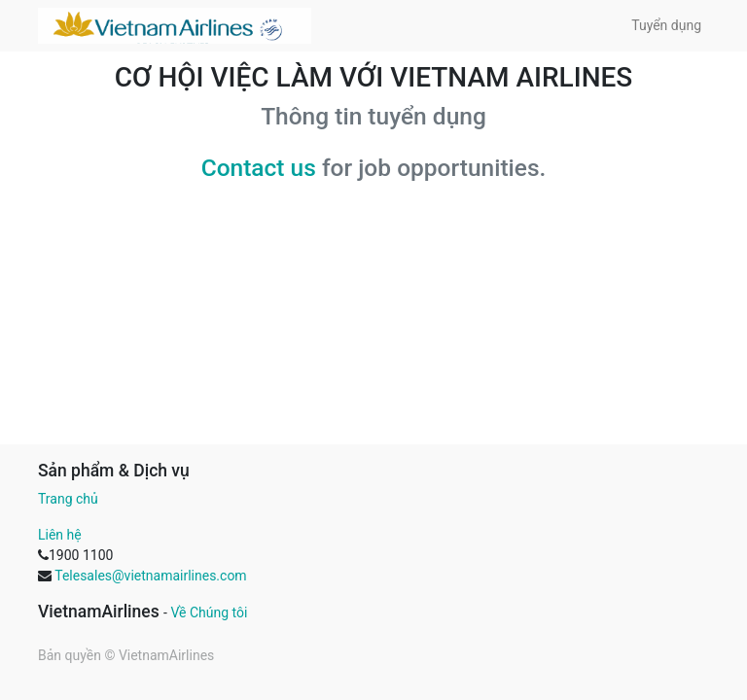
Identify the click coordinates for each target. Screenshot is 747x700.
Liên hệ (60, 535)
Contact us (259, 168)
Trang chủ (68, 499)
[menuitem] (666, 26)
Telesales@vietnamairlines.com (150, 576)
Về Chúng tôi (209, 612)
